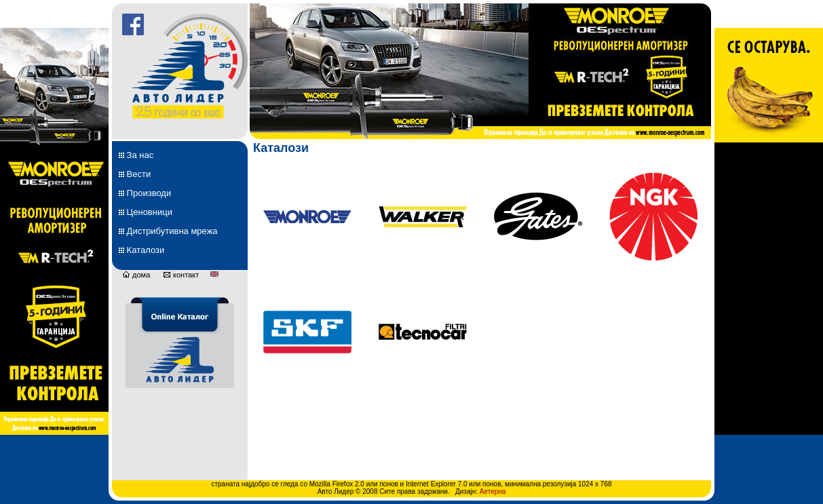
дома (136, 275)
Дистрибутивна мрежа (168, 231)
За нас (136, 155)
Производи (145, 193)
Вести (135, 174)
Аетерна (493, 491)
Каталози (141, 250)
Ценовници (146, 212)
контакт (181, 275)
